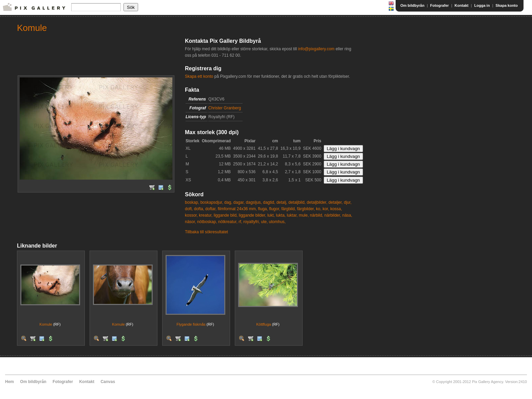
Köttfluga (263, 324)
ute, (264, 222)
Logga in (482, 5)
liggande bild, (226, 215)
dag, (228, 202)
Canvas (108, 382)
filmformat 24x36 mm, (237, 209)
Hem (9, 382)
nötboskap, (207, 222)
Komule (46, 324)
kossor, (191, 215)
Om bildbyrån (412, 5)
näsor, (191, 222)
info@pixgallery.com (316, 49)
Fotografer (440, 5)
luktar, (292, 215)
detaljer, (336, 202)
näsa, (347, 215)
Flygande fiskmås (191, 324)
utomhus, (277, 222)
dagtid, (269, 202)
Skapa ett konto (199, 76)
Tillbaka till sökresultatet (206, 232)
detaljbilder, (317, 202)
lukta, (281, 215)
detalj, (282, 202)
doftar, (211, 209)
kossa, (336, 209)
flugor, (275, 209)
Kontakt (462, 5)
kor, (326, 209)
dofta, (199, 209)
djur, (348, 202)
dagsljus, (254, 202)
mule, (304, 215)
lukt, (271, 215)
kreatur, (206, 215)
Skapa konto (507, 5)
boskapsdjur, (212, 202)
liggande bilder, (253, 215)
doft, (189, 209)
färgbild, (289, 209)
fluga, (263, 209)
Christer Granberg (225, 108)
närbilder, (333, 215)
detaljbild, (297, 202)
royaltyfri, (252, 222)
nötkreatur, (228, 222)
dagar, (239, 202)
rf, (240, 222)
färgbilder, (306, 209)
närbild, (316, 215)
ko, (319, 209)
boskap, (192, 202)
